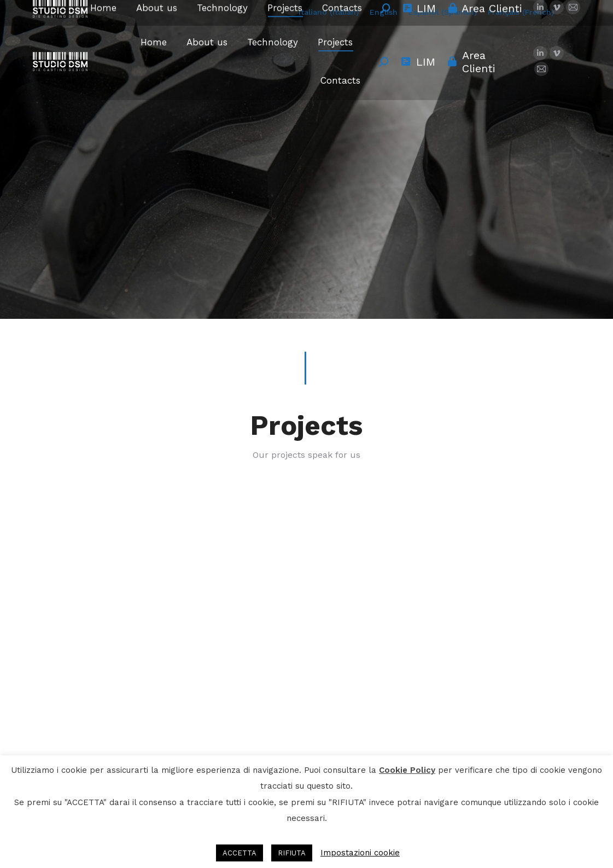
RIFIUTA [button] (292, 853)
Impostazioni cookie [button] (360, 853)
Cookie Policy (407, 770)
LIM (418, 62)
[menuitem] (329, 12)
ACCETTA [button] (240, 853)
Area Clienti (471, 62)
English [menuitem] (384, 12)
